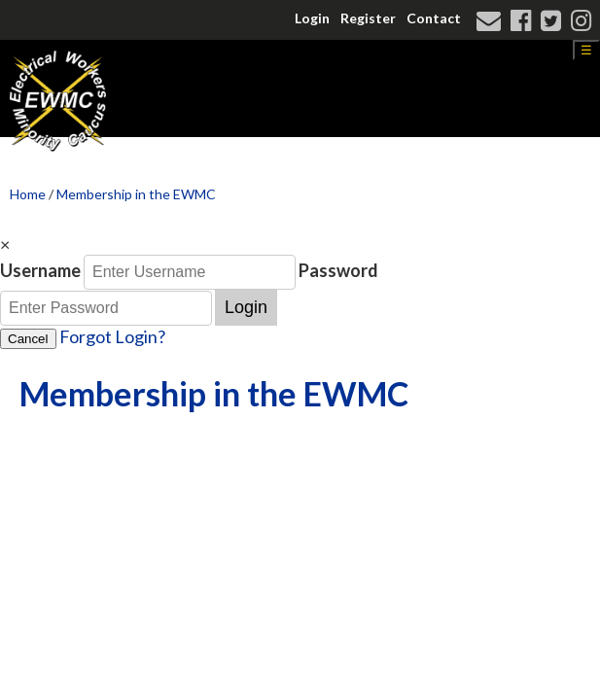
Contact (434, 18)
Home (28, 194)
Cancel (28, 339)
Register (368, 18)
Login (312, 18)
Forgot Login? (112, 336)
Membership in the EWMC (136, 194)
